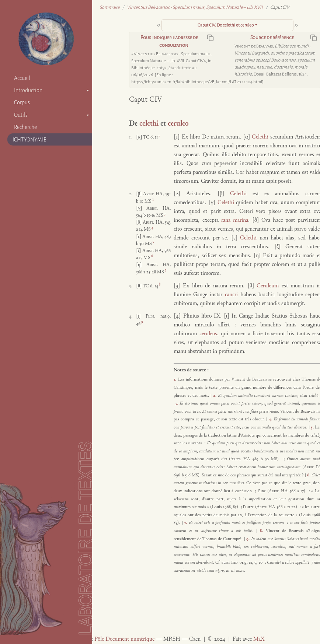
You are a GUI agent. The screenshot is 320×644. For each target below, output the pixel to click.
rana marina (235, 220)
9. (249, 539)
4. (271, 419)
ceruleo (178, 124)
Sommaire (109, 7)
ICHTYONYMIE (29, 140)
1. (176, 379)
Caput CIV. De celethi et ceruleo (226, 25)
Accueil (22, 78)
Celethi (260, 137)
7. (186, 523)
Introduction (28, 90)
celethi (149, 124)
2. (215, 396)
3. (177, 403)
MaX (259, 639)
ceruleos (208, 334)
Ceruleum (268, 286)
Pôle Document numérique (124, 639)
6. (309, 475)
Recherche (25, 127)
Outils (21, 115)
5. (313, 427)
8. (263, 531)
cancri (231, 295)
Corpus (22, 102)
